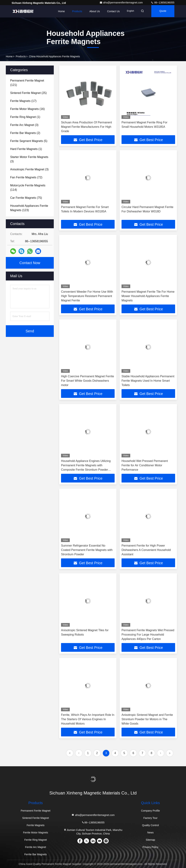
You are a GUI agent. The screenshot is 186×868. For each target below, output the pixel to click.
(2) (25, 133)
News (150, 833)
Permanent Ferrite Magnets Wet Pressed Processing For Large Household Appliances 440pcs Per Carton (148, 635)
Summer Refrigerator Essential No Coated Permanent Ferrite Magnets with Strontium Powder (87, 550)
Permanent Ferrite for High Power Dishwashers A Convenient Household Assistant (146, 550)
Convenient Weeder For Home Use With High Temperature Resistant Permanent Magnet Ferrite (87, 296)
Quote (162, 11)
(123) (29, 208)
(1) (25, 117)
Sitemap (150, 840)
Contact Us (111, 11)
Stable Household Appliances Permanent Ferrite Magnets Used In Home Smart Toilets (148, 381)
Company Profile (150, 811)
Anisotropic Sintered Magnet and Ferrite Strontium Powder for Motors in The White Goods (147, 719)
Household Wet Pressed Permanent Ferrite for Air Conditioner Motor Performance (145, 465)
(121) (27, 83)
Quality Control (150, 825)
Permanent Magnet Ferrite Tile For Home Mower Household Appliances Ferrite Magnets (148, 296)
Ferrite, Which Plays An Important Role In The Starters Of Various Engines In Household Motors (88, 719)
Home (59, 11)
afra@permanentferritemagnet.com (122, 3)
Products (75, 11)
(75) (26, 198)
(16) (27, 109)
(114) (28, 188)
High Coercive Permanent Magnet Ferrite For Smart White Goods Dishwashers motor (88, 381)
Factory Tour (150, 818)
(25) (28, 93)
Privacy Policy (150, 847)
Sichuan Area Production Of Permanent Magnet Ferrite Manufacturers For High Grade (86, 127)
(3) (24, 125)
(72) (26, 177)
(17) (23, 101)
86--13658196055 (163, 3)
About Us (92, 11)
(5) (29, 141)
